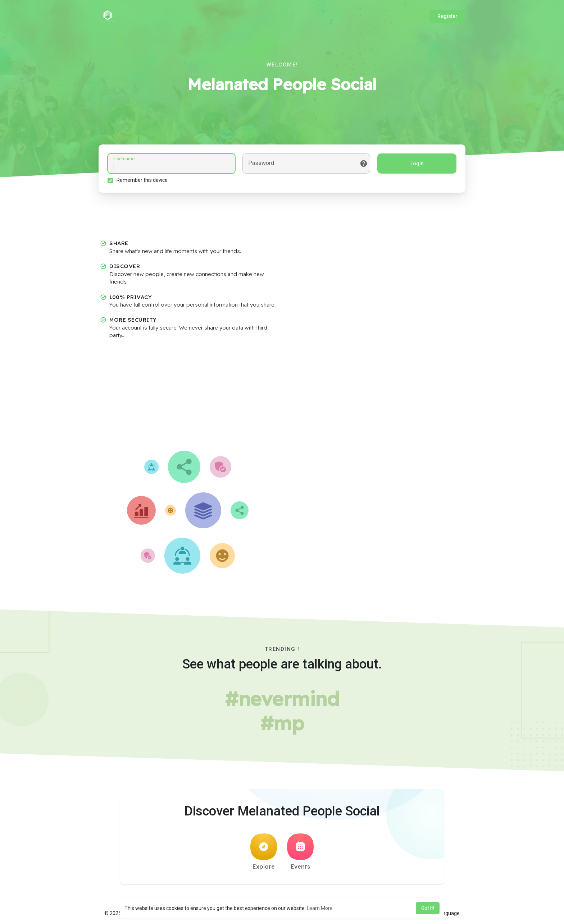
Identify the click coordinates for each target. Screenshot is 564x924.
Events (300, 852)
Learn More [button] (320, 908)
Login (417, 164)
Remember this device (142, 180)
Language (446, 913)
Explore (264, 852)
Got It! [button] (428, 908)
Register (447, 16)
